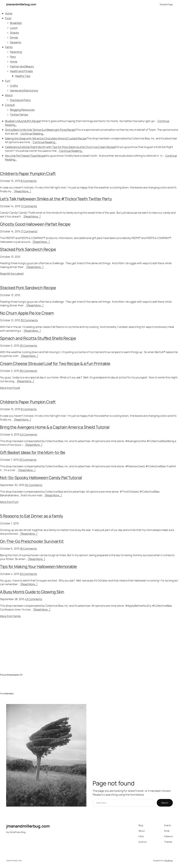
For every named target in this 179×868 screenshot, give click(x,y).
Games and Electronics (24, 90)
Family (9, 47)
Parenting (16, 52)
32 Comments (28, 574)
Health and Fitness (21, 71)
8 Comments (29, 181)
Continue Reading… (33, 134)
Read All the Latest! (12, 274)
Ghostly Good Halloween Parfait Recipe (35, 224)
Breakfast (16, 23)
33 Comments (29, 320)
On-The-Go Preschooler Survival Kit (32, 541)
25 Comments (28, 346)
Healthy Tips (23, 76)
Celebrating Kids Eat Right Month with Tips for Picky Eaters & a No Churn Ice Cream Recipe (60, 147)
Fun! (8, 81)
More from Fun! (9, 502)
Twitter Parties (19, 115)
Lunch (14, 28)
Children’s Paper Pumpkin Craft (28, 174)
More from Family (10, 616)
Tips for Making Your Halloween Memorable (38, 566)
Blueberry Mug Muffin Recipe (23, 121)
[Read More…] (22, 191)
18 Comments (28, 549)
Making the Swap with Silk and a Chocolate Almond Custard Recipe (46, 138)
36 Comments (28, 371)
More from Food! (10, 388)
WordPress (169, 860)
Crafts (14, 86)
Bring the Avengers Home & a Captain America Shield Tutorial (55, 427)
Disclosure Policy (20, 100)
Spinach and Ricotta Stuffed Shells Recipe (38, 338)
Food (8, 18)
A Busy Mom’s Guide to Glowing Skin (32, 592)
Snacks (14, 33)
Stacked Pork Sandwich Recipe (28, 249)
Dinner (14, 37)
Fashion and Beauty (22, 66)
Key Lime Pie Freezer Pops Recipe (25, 156)
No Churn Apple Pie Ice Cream (27, 313)
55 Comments (34, 485)
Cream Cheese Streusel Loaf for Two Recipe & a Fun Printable (55, 363)
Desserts (16, 42)
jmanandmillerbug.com (21, 4)
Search (165, 803)
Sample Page (166, 4)
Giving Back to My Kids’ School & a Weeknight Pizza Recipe (40, 130)
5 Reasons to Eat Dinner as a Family (32, 516)
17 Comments (29, 231)
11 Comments (29, 206)
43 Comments (34, 599)
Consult (10, 105)
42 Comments (28, 434)
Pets (13, 57)
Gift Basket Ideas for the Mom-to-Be (33, 452)
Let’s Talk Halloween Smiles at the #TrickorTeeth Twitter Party (56, 199)
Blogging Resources (22, 110)
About (9, 95)
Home (9, 13)
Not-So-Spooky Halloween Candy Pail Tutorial (41, 478)
